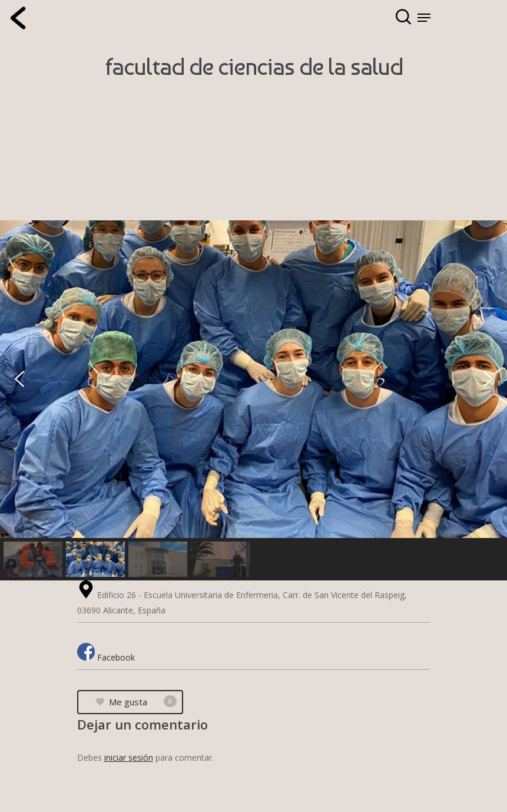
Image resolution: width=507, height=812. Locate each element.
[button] (19, 379)
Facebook (116, 657)
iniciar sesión (129, 757)
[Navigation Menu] (424, 18)
